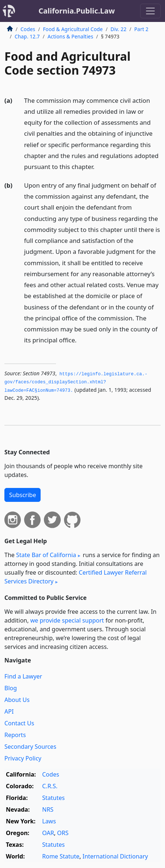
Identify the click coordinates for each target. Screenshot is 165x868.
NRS (48, 809)
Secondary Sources (30, 747)
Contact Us (19, 723)
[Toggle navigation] (150, 11)
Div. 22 (119, 29)
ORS (63, 833)
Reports (15, 735)
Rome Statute (61, 856)
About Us (17, 700)
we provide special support (67, 620)
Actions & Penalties (70, 36)
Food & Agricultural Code (73, 29)
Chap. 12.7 (27, 36)
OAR (48, 833)
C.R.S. (50, 786)
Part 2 (141, 29)
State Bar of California (46, 555)
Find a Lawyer (23, 676)
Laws (49, 821)
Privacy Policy (23, 758)
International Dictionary (115, 856)
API (9, 711)
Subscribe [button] (22, 495)
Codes (28, 29)
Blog (11, 688)
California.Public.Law (77, 11)
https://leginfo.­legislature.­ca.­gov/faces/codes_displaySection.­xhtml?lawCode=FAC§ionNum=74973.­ (76, 382)
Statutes (53, 798)
